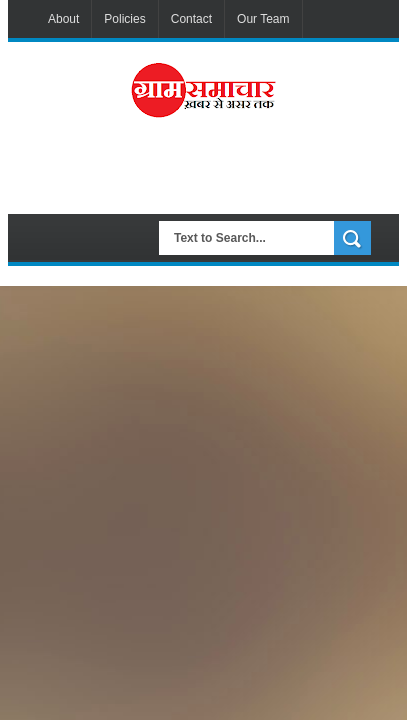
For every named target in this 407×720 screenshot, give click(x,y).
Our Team (263, 19)
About (63, 19)
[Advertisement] (221, 174)
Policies (124, 19)
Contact (191, 19)
